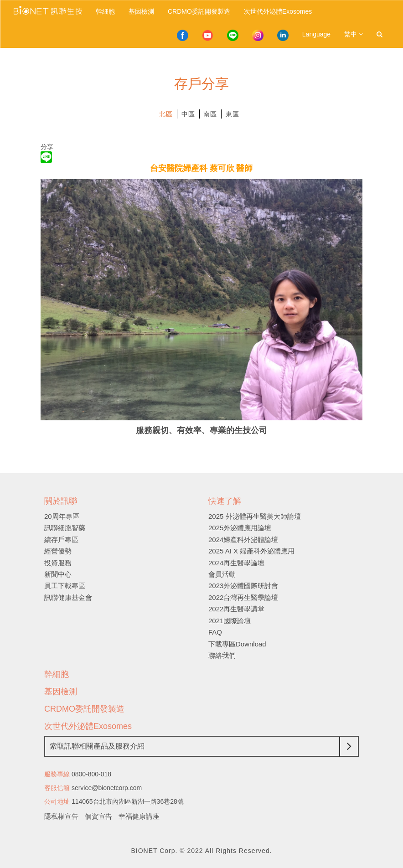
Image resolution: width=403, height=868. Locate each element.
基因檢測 (141, 11)
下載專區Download (237, 644)
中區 (188, 114)
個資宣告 (98, 816)
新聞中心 (58, 574)
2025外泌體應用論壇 (240, 528)
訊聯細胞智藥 (65, 528)
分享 (47, 147)
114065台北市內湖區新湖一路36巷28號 (128, 801)
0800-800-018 (91, 774)
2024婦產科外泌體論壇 (243, 540)
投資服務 (58, 563)
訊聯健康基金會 (68, 597)
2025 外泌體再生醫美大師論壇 (255, 516)
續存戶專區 (61, 540)
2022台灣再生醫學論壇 (243, 597)
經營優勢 (58, 551)
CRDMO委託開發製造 (199, 11)
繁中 (354, 34)
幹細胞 (105, 11)
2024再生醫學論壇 (236, 563)
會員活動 (222, 574)
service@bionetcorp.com (107, 788)
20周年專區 (62, 516)
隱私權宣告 (61, 816)
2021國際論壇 (230, 621)
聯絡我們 (222, 655)
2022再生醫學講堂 (236, 609)
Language (316, 34)
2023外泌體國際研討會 (243, 586)
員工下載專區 (65, 586)
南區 (210, 114)
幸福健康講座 (139, 816)
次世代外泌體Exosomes (278, 11)
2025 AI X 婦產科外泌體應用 (251, 551)
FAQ (215, 632)
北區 (166, 114)
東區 (232, 114)
